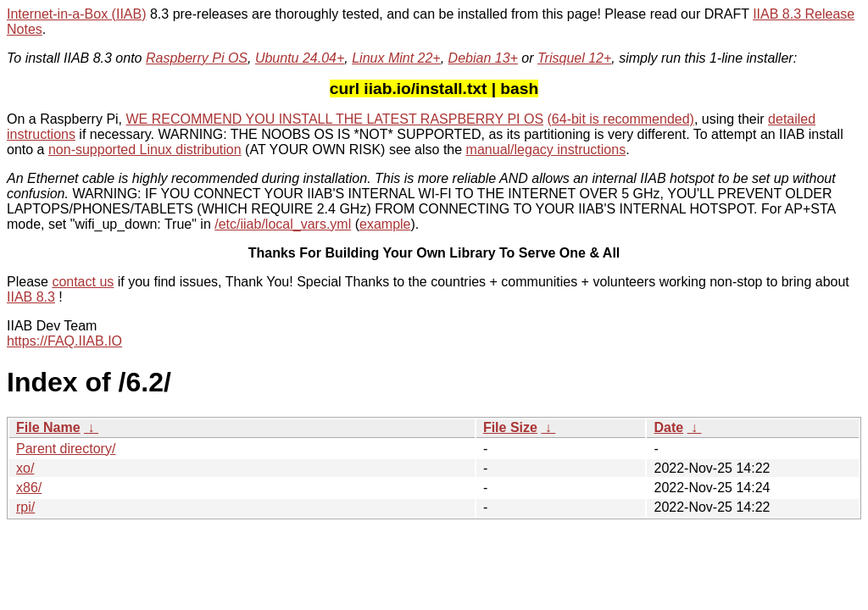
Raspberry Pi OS (197, 58)
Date (668, 427)
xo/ (25, 468)
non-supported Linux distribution (145, 150)
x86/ (29, 488)
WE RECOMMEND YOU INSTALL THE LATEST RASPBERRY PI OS (335, 119)
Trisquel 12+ (574, 58)
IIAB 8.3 (31, 297)
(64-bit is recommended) (621, 119)
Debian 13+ (483, 58)
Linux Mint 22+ (396, 58)
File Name (48, 427)
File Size (510, 427)
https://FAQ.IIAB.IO (64, 341)
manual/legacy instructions (546, 150)
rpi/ (25, 507)
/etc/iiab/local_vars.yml (283, 224)
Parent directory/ (66, 449)
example (385, 224)
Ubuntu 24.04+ (300, 58)
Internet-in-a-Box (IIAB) (77, 14)
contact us (83, 282)
